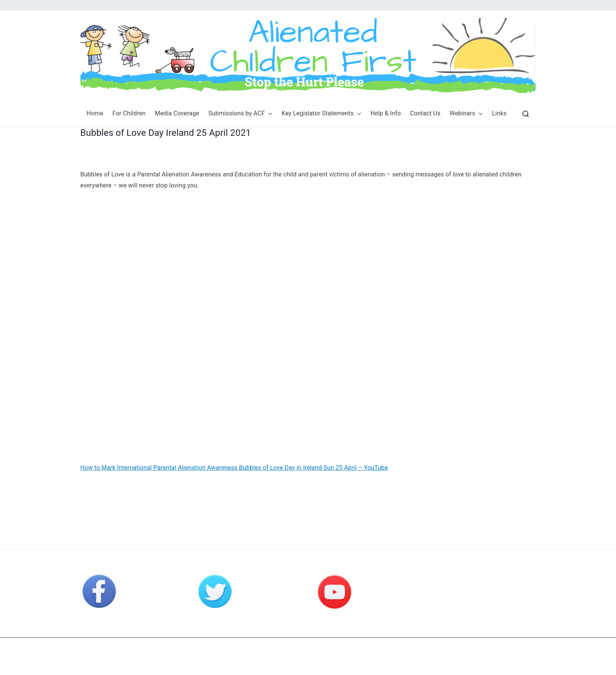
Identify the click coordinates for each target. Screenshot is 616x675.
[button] (269, 114)
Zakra (320, 661)
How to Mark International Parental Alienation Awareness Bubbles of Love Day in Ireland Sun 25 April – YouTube (234, 468)
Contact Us (425, 113)
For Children (129, 113)
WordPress (352, 661)
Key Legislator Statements (321, 114)
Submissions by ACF (240, 114)
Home (95, 113)
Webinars (466, 114)
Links (499, 113)
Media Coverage (177, 113)
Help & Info (386, 113)
